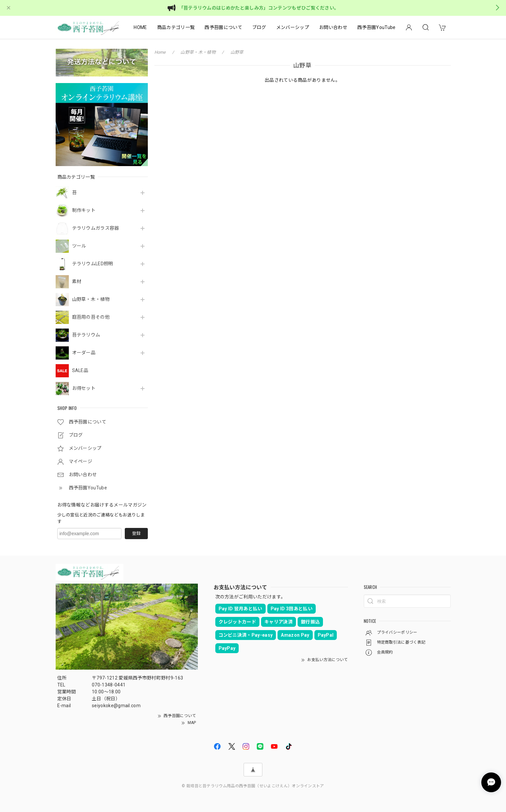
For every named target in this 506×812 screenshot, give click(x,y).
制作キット (84, 210)
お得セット (84, 388)
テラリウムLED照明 (93, 264)
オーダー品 (84, 353)
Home (160, 52)
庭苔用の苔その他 (91, 317)
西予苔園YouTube (376, 27)
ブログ (259, 27)
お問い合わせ (333, 27)
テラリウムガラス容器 (96, 228)
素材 (77, 281)
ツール (79, 246)
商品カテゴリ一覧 (176, 27)
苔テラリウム (86, 335)
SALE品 (80, 370)
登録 (136, 533)
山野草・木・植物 (91, 299)
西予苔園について (223, 27)
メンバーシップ (293, 27)
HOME (140, 27)
